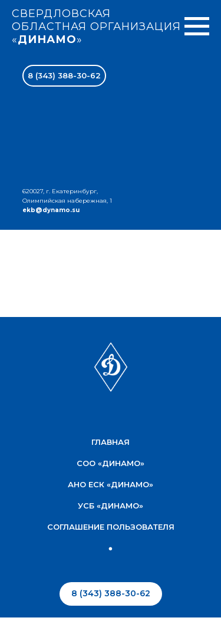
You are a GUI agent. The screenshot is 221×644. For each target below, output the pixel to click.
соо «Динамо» (111, 463)
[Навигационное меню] (197, 27)
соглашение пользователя (111, 527)
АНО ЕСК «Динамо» (111, 484)
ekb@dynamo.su (51, 210)
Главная (111, 442)
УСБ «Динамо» (111, 506)
